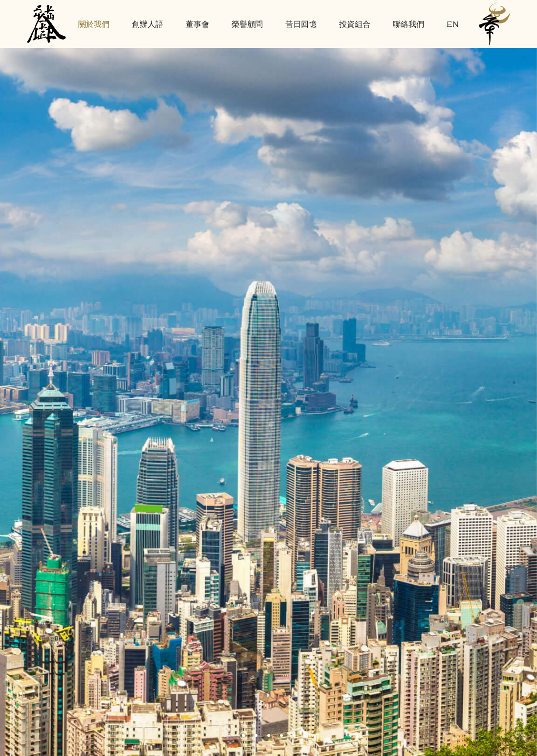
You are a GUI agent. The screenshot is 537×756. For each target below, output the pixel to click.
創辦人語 (148, 24)
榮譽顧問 (247, 24)
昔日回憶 (301, 24)
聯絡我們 (408, 24)
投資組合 (355, 24)
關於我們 (94, 24)
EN (453, 24)
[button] (243, 735)
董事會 (197, 24)
